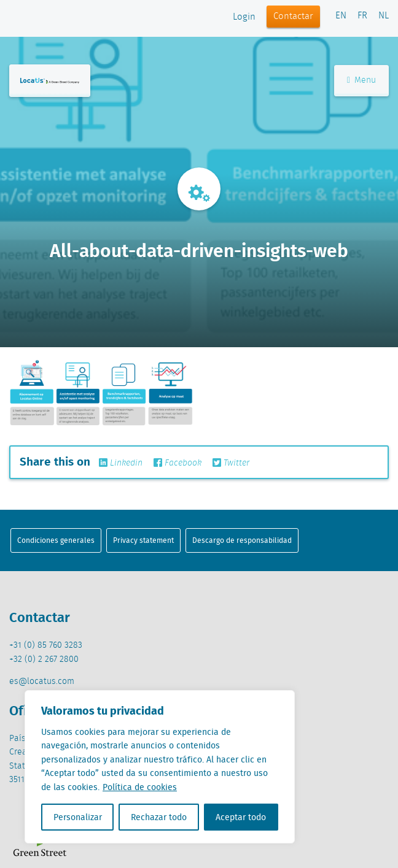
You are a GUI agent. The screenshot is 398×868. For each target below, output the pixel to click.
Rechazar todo (159, 817)
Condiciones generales (56, 540)
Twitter (231, 463)
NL (384, 16)
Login (244, 17)
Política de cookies (140, 787)
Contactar (293, 17)
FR (362, 16)
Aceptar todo (241, 817)
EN (341, 16)
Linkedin (121, 463)
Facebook (178, 463)
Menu (361, 80)
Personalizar (78, 817)
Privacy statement (143, 540)
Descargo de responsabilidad (242, 540)
